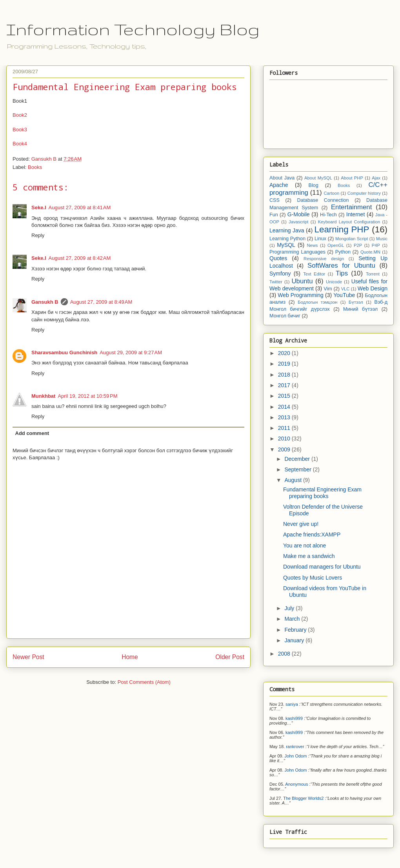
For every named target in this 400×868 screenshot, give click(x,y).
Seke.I (39, 207)
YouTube (344, 295)
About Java (282, 178)
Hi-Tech (328, 215)
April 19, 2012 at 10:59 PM (87, 396)
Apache (279, 185)
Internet (355, 214)
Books (35, 167)
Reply (38, 235)
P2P (358, 245)
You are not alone (305, 545)
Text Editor (314, 274)
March (293, 619)
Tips (342, 273)
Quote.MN (370, 252)
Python (343, 252)
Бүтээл (356, 302)
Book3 (20, 130)
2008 (285, 654)
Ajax (376, 178)
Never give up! (301, 524)
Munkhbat (43, 396)
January (295, 640)
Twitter (276, 282)
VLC (345, 289)
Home (130, 657)
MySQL (286, 245)
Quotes (278, 258)
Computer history (364, 193)
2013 (285, 417)
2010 (285, 439)
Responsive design (324, 259)
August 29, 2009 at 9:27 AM (131, 352)
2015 (285, 396)
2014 (285, 407)
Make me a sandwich (309, 556)
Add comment (32, 433)
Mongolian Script (352, 239)
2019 (285, 364)
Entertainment (351, 207)
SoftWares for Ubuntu (341, 265)
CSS (275, 200)
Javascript (298, 222)
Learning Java (287, 230)
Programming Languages (297, 252)
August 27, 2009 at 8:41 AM (80, 207)
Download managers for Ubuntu (322, 567)
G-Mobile (299, 214)
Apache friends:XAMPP (312, 535)
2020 (285, 353)
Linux (320, 239)
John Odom (296, 756)
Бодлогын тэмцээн (317, 302)
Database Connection (323, 200)
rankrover (295, 747)
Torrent (373, 274)
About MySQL (318, 178)
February (296, 630)
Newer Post (28, 657)
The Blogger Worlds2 (303, 798)
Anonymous (296, 784)
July (290, 608)
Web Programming (301, 295)
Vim (328, 289)
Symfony (280, 274)
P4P (376, 245)
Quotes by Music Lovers (313, 578)
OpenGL (336, 245)
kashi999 (294, 718)
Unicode (334, 282)
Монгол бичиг (285, 316)
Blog (314, 185)
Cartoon (331, 193)
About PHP (352, 178)
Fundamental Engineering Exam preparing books (322, 493)
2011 (285, 428)
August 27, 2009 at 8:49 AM (101, 302)
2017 (285, 385)
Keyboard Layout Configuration (349, 222)
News (312, 245)
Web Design (373, 288)
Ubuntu (302, 281)
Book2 (20, 115)
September (298, 469)
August (294, 480)
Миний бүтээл (360, 309)
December (298, 459)
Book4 (20, 144)
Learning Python (287, 239)
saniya (292, 704)
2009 (285, 449)
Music (382, 239)
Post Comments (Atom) (144, 682)
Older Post (230, 657)
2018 (285, 375)
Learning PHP (342, 229)
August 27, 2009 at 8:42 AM (80, 258)
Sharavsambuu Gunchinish (64, 352)
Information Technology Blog (133, 29)
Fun (274, 215)
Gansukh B (45, 302)
